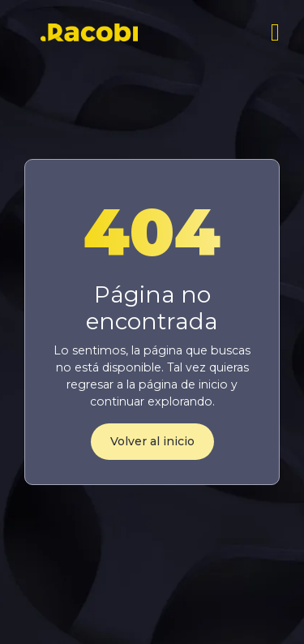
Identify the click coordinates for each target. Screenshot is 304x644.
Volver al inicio (152, 441)
